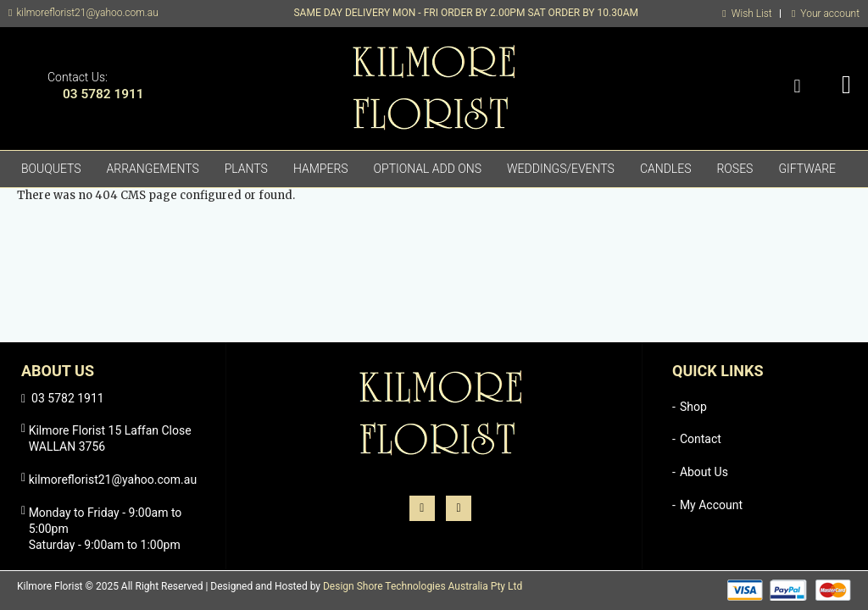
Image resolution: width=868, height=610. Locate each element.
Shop (693, 407)
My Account (711, 505)
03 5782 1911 (103, 94)
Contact (701, 439)
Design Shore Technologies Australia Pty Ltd (423, 586)
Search (797, 87)
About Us (704, 472)
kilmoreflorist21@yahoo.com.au (87, 13)
